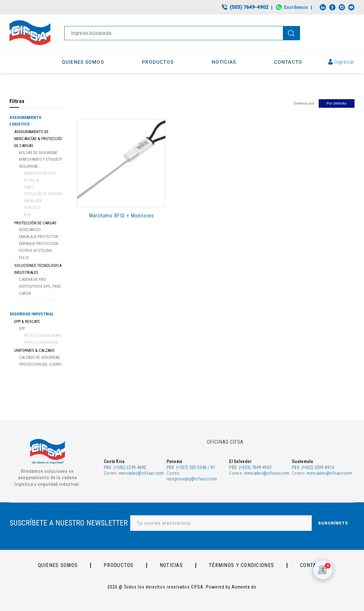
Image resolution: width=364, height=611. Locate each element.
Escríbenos (296, 7)
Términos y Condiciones (241, 565)
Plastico (32, 208)
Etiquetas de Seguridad (45, 194)
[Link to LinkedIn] (323, 7)
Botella (31, 180)
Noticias (171, 565)
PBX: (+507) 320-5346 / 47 (191, 467)
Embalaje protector (39, 237)
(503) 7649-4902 (249, 7)
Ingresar (345, 62)
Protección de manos (44, 335)
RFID (27, 215)
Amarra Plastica (40, 173)
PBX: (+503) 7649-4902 (250, 467)
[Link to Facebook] (332, 7)
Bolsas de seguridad (38, 153)
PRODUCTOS (119, 565)
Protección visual (41, 342)
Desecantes (30, 230)
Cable (29, 187)
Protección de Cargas (35, 223)
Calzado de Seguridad (39, 357)
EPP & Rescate (27, 322)
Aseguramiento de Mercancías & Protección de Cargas (39, 139)
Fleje (24, 257)
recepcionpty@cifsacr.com (192, 479)
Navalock (33, 201)
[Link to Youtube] (351, 7)
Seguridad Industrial (32, 314)
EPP (22, 328)
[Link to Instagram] (342, 7)
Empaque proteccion (39, 244)
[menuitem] (245, 8)
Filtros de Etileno (36, 251)
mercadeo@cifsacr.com (141, 473)
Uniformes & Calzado (34, 350)
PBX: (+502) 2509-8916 (313, 467)
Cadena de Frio (33, 279)
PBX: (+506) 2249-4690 (125, 467)
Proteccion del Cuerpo (41, 364)
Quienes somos (58, 565)
